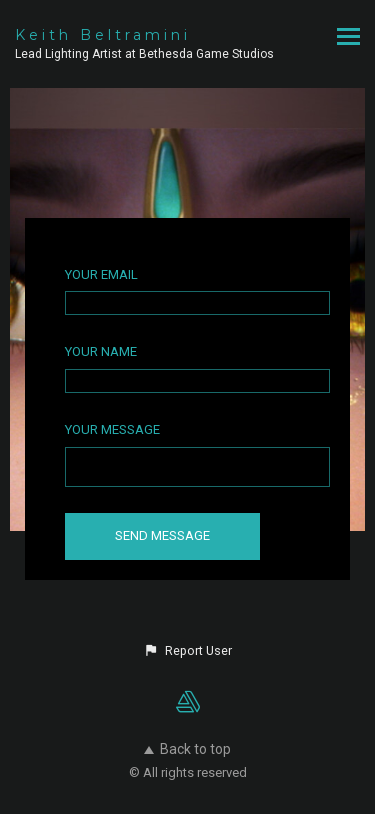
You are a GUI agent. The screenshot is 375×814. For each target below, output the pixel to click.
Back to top (187, 749)
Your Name (101, 351)
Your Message (112, 429)
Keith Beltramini (103, 35)
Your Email (101, 274)
